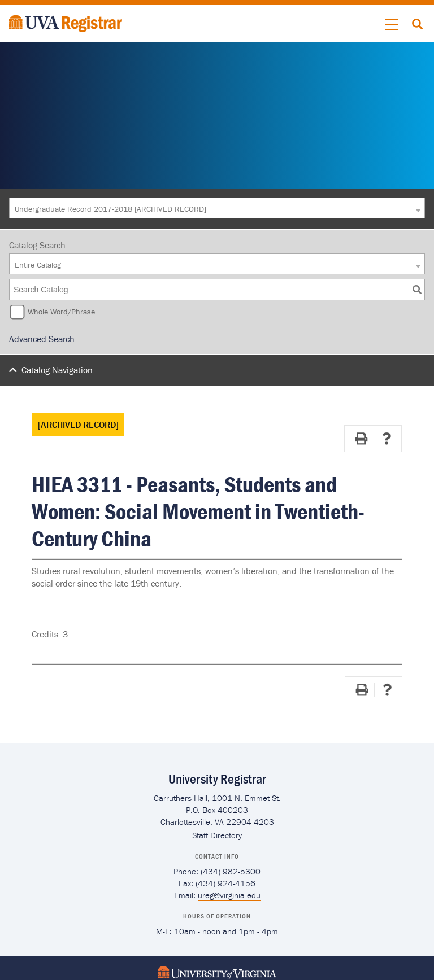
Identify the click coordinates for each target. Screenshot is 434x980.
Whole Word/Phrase (61, 312)
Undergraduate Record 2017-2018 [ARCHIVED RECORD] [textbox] (110, 209)
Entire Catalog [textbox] (38, 265)
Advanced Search (42, 339)
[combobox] (217, 208)
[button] (392, 25)
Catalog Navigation (57, 370)
